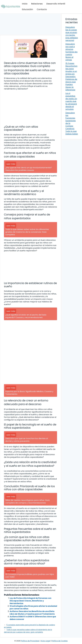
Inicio (25, 4)
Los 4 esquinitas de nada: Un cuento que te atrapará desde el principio (71, 101)
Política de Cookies (60, 641)
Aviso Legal (45, 641)
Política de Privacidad (30, 641)
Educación (27, 9)
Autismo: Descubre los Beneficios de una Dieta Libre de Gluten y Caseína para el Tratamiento (32, 613)
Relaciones (37, 4)
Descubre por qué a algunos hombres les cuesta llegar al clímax (71, 52)
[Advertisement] (31, 24)
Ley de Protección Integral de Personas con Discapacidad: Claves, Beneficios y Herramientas (31, 601)
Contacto (42, 9)
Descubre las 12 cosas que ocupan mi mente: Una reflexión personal (72, 34)
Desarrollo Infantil (56, 4)
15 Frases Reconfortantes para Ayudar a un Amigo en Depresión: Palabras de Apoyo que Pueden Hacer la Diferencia (71, 77)
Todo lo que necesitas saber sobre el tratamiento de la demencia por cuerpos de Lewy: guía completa (28, 631)
